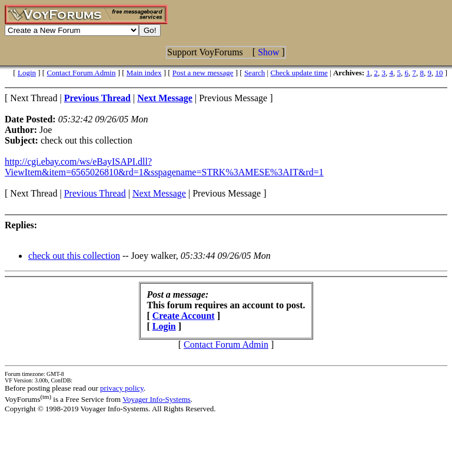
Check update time (299, 73)
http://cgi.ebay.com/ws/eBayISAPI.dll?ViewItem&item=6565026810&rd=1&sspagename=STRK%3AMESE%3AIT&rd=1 (164, 167)
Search (255, 73)
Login (27, 73)
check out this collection (74, 256)
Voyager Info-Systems (157, 399)
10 (439, 73)
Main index (144, 73)
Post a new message (203, 73)
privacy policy (122, 388)
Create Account (184, 316)
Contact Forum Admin (81, 73)
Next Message (159, 193)
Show (268, 52)
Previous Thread (95, 193)
